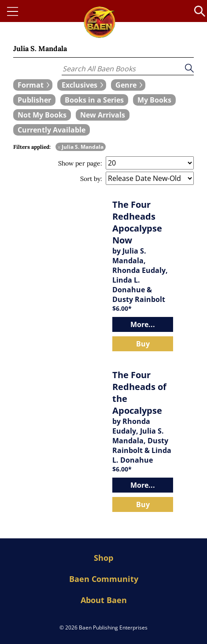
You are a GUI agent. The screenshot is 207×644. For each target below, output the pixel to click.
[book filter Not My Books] (42, 115)
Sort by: (91, 179)
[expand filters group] (33, 85)
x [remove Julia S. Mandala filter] (59, 147)
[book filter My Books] (154, 100)
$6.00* (122, 308)
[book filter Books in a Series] (94, 100)
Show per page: (80, 163)
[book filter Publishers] (34, 100)
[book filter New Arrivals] (103, 115)
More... (143, 324)
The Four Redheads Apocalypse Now (137, 222)
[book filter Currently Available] (52, 130)
